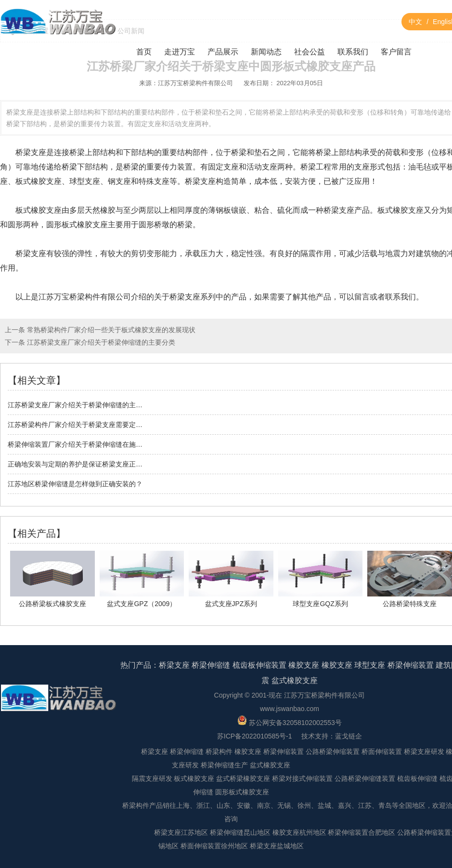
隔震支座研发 (152, 778)
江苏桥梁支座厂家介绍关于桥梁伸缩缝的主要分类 (100, 342)
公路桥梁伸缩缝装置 (365, 778)
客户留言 (396, 52)
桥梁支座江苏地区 (181, 832)
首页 (144, 52)
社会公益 (310, 52)
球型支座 (370, 665)
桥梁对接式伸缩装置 (302, 778)
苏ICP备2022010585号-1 (255, 736)
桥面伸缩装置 (382, 751)
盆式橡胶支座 (295, 680)
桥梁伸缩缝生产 (224, 765)
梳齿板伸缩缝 (417, 778)
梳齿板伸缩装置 (259, 665)
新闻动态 (266, 52)
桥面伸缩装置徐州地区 (214, 846)
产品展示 (223, 52)
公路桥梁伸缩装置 (333, 751)
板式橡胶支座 (194, 778)
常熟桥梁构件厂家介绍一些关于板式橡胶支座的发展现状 (110, 330)
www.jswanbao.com (290, 709)
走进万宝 (180, 52)
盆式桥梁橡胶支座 (243, 778)
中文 (415, 22)
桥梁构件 (219, 751)
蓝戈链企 (349, 736)
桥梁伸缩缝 (211, 665)
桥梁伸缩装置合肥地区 (362, 832)
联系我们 (353, 52)
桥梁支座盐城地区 (277, 846)
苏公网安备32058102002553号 (290, 723)
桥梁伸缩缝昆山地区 (240, 832)
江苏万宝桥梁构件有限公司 (195, 83)
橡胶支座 (304, 665)
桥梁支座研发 (424, 751)
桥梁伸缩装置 (411, 665)
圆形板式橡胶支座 (242, 792)
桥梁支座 (185, 297)
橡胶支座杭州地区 (299, 832)
